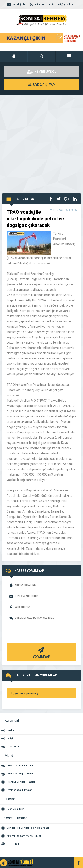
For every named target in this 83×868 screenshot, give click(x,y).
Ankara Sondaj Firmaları (20, 766)
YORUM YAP (41, 652)
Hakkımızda (14, 730)
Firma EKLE (13, 747)
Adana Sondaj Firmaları (20, 774)
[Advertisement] (41, 138)
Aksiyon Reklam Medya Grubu (24, 836)
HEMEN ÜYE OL (42, 72)
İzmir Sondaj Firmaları (19, 790)
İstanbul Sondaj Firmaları (21, 782)
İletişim (11, 738)
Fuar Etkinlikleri (15, 809)
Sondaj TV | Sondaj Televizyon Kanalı (28, 828)
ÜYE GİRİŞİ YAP (42, 85)
